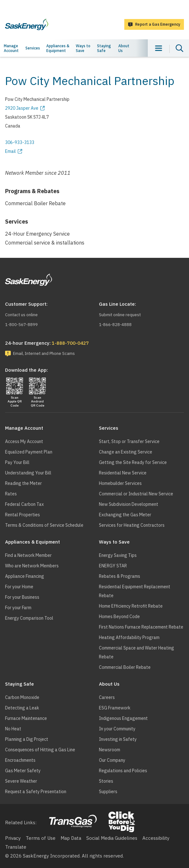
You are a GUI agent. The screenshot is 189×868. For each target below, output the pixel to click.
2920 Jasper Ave (22, 108)
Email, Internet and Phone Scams (44, 353)
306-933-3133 (20, 142)
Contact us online (21, 315)
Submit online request (120, 315)
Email (10, 151)
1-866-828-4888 (115, 325)
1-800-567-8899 (21, 325)
